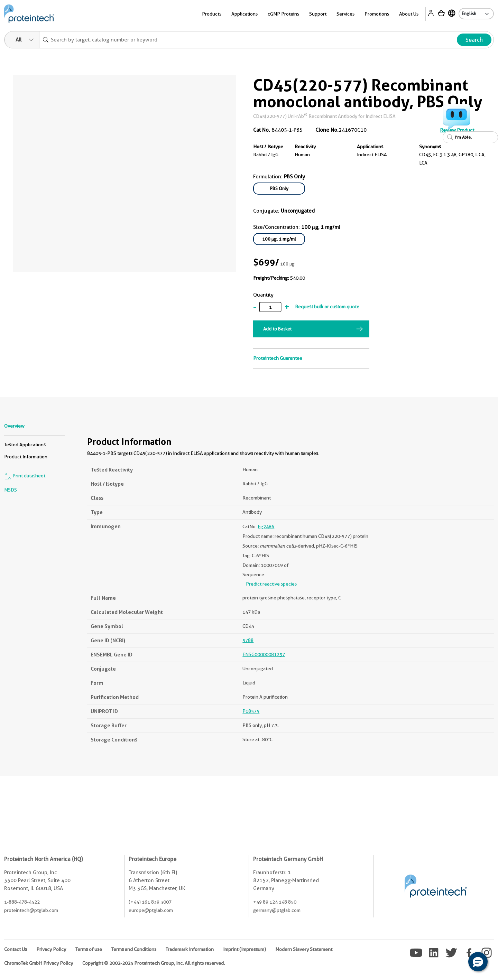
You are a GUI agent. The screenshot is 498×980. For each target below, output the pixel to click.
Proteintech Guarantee (278, 358)
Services (345, 14)
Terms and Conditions (134, 949)
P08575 (251, 711)
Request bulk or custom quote (327, 307)
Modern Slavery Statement (304, 949)
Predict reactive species (271, 584)
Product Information (26, 457)
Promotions (377, 14)
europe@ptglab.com (151, 910)
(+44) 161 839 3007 (150, 902)
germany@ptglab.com (277, 910)
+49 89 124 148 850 (275, 902)
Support (318, 14)
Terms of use (89, 949)
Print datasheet (25, 476)
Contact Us (16, 949)
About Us (409, 14)
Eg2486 (266, 526)
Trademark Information (190, 949)
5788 (248, 640)
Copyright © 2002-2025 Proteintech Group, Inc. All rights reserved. (154, 963)
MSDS (11, 490)
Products (212, 14)
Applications (245, 14)
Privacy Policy (51, 949)
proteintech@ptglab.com (31, 910)
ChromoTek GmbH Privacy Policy (39, 963)
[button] (478, 962)
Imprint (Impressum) (245, 949)
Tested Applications (25, 445)
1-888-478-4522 (22, 902)
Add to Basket (277, 329)
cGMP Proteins (283, 14)
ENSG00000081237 (264, 654)
